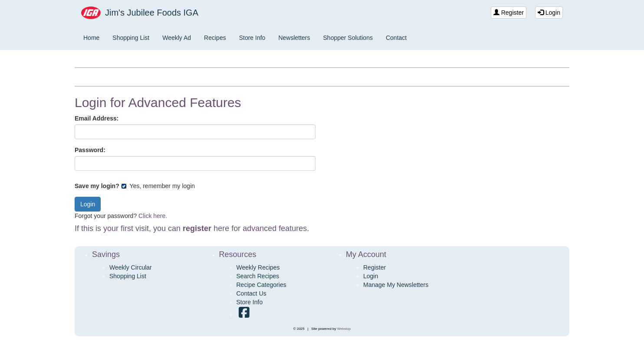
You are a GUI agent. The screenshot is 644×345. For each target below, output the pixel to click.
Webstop (344, 329)
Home (91, 38)
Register (509, 13)
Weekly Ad (177, 38)
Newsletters (294, 38)
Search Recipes (258, 276)
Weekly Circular (131, 267)
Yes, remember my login (158, 186)
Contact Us (251, 293)
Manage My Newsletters (396, 285)
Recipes (215, 38)
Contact (396, 38)
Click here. (153, 216)
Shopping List (131, 38)
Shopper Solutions (348, 38)
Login (549, 13)
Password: (90, 150)
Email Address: (97, 118)
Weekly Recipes (258, 267)
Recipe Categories (261, 285)
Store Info (252, 38)
